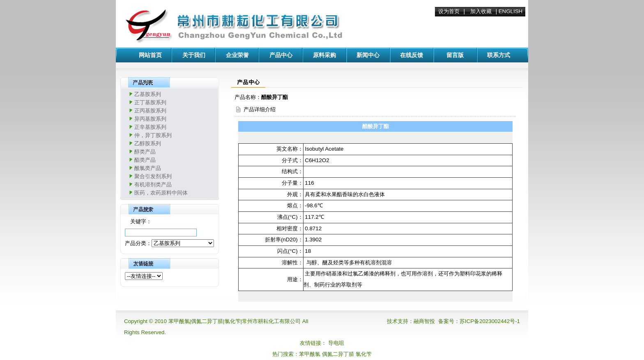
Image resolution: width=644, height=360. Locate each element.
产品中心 (281, 55)
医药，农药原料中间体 (161, 193)
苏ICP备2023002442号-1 (490, 321)
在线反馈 (412, 55)
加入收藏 (481, 11)
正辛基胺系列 (150, 127)
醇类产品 (145, 152)
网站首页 (150, 55)
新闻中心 (368, 55)
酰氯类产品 (148, 168)
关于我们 (194, 55)
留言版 (455, 55)
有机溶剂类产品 (153, 185)
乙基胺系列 (148, 94)
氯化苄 (364, 354)
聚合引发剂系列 (153, 176)
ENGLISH (511, 11)
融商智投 (424, 321)
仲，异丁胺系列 (153, 135)
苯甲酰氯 (310, 354)
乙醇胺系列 (148, 143)
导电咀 (336, 343)
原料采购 (324, 55)
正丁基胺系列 (150, 102)
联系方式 (499, 55)
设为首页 (449, 11)
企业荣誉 (237, 55)
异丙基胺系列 (150, 119)
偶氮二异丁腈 (338, 354)
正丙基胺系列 (150, 111)
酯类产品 (145, 160)
